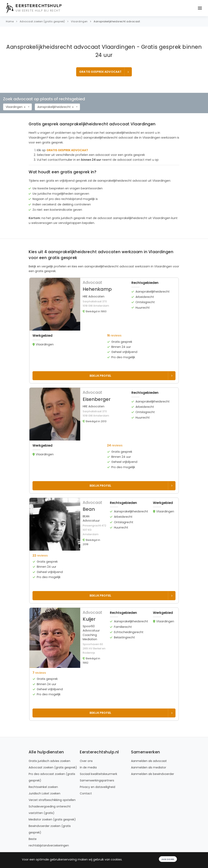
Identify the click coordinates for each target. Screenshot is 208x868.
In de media (88, 767)
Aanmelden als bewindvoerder (153, 774)
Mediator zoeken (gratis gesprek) (52, 819)
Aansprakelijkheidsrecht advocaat (117, 21)
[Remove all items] (25, 107)
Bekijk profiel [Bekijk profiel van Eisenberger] (132, 486)
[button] (106, 321)
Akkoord (168, 859)
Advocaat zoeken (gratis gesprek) (42, 21)
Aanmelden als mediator (149, 767)
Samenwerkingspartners (97, 780)
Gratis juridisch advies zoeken (49, 761)
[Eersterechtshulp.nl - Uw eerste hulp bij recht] (35, 8)
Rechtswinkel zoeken (43, 787)
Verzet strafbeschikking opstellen (52, 800)
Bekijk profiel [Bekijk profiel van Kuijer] (132, 713)
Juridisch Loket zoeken (44, 793)
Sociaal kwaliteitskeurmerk (99, 774)
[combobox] (17, 107)
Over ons (86, 761)
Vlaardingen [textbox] (14, 107)
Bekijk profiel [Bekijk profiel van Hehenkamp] (132, 376)
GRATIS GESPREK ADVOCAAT (104, 72)
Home (10, 21)
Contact (86, 793)
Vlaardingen (79, 21)
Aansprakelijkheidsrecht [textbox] (54, 107)
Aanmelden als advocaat (149, 761)
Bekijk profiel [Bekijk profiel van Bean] (132, 596)
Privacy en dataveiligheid (97, 787)
